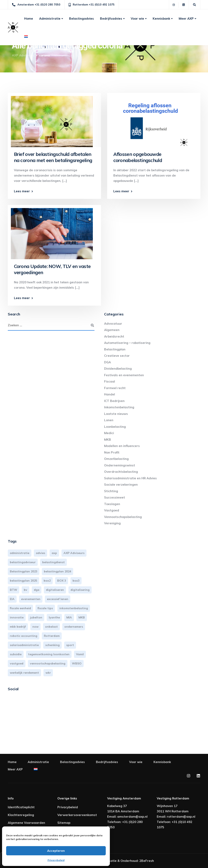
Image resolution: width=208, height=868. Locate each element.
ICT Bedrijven (114, 401)
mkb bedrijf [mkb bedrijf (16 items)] (18, 627)
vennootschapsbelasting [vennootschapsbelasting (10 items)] (48, 663)
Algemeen (112, 330)
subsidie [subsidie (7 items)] (16, 654)
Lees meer (22, 191)
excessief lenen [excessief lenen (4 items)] (58, 599)
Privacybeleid (56, 860)
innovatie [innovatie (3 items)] (17, 617)
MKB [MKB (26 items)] (82, 617)
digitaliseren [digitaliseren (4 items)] (55, 590)
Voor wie (137, 19)
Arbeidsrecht (114, 336)
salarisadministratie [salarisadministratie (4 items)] (24, 645)
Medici (109, 433)
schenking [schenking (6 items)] (52, 645)
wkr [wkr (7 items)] (48, 673)
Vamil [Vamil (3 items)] (80, 654)
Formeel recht (115, 388)
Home (29, 19)
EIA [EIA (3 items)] (12, 599)
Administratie (50, 19)
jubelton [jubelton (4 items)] (36, 617)
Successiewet (115, 497)
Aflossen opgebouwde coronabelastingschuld (138, 157)
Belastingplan (115, 349)
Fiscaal (110, 381)
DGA (107, 362)
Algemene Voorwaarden (26, 823)
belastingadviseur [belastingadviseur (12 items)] (23, 562)
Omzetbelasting (116, 459)
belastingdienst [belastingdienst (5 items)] (53, 562)
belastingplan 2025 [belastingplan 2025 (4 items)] (23, 581)
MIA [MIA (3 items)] (69, 617)
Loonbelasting (115, 427)
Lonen (109, 420)
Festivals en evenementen (124, 375)
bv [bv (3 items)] (26, 590)
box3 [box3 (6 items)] (76, 581)
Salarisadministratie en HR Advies (130, 478)
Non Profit (112, 452)
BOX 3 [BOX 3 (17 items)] (62, 581)
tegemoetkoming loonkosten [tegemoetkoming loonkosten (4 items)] (49, 654)
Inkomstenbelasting (119, 407)
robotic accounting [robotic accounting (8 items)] (24, 636)
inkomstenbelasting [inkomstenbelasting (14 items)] (74, 608)
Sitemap (64, 823)
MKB (108, 440)
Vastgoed (112, 510)
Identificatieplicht (21, 807)
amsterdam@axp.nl (132, 817)
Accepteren (56, 851)
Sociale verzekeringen (121, 485)
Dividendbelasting (118, 369)
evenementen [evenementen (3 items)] (31, 599)
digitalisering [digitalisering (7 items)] (80, 590)
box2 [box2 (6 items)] (47, 581)
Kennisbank (161, 19)
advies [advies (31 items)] (40, 553)
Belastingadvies (81, 19)
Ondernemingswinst (120, 465)
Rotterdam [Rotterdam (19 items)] (52, 636)
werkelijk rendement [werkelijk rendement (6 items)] (24, 673)
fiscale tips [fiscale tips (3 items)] (45, 608)
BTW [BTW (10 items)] (14, 590)
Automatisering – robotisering (127, 343)
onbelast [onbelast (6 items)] (51, 627)
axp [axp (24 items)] (54, 553)
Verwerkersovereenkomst (77, 815)
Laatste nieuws (116, 414)
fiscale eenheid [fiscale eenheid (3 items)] (20, 608)
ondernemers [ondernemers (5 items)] (74, 627)
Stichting (111, 491)
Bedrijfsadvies (111, 19)
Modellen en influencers (122, 446)
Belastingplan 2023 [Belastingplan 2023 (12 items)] (24, 571)
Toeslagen (112, 504)
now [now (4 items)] (35, 627)
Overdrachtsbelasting (121, 472)
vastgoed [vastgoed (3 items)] (17, 663)
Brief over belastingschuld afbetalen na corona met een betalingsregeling (53, 157)
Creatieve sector (117, 356)
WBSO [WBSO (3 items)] (77, 663)
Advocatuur (113, 324)
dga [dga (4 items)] (37, 590)
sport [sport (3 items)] (70, 645)
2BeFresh (147, 861)
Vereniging (112, 523)
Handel (110, 394)
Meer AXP (186, 19)
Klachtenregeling (21, 815)
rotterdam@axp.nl (181, 817)
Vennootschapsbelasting (123, 517)
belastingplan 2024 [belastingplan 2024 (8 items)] (57, 571)
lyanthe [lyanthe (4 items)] (54, 617)
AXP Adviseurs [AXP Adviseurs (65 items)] (74, 553)
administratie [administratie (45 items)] (20, 553)
